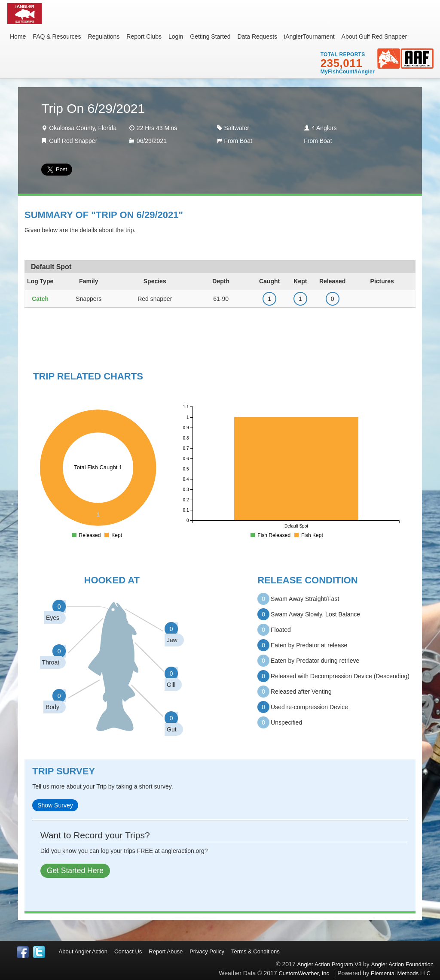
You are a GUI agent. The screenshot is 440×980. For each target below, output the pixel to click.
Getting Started (210, 36)
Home (18, 36)
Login (176, 36)
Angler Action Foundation (402, 964)
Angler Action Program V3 (330, 964)
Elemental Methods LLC (402, 973)
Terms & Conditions (255, 951)
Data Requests (257, 36)
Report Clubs (144, 36)
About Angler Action (83, 951)
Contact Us (128, 951)
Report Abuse (166, 951)
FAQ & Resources (57, 36)
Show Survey (55, 805)
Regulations (104, 36)
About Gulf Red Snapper (374, 36)
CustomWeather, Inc (304, 973)
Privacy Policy (207, 951)
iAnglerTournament (309, 36)
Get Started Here (75, 871)
